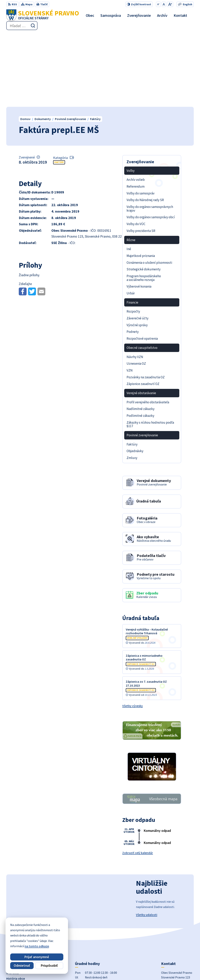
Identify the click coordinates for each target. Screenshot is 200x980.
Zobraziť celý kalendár (138, 779)
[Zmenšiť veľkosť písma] (158, 4)
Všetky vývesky (133, 632)
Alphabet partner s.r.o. (66, 969)
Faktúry (59, 89)
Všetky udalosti (147, 841)
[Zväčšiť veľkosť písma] (170, 4)
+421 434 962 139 (172, 932)
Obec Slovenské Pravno (122, 969)
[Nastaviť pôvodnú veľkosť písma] (164, 4)
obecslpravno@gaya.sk (177, 936)
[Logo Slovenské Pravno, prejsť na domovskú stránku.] (43, 15)
